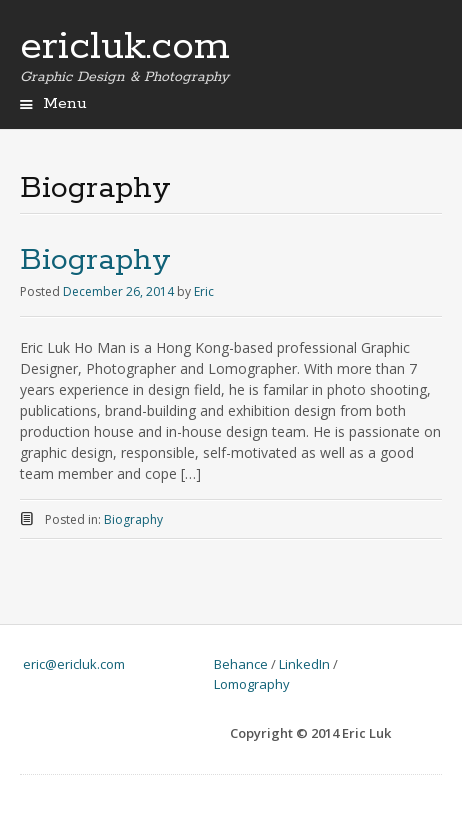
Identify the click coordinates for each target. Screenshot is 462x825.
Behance (241, 664)
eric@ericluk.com (74, 664)
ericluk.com (125, 47)
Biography (95, 260)
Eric (204, 291)
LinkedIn (304, 664)
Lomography (252, 684)
